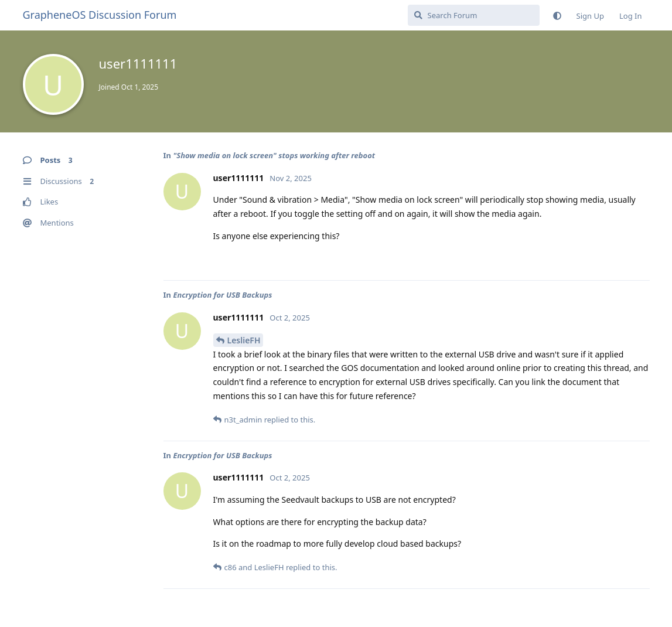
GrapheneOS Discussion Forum (100, 15)
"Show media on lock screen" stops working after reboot (274, 155)
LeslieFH (244, 340)
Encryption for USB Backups (222, 295)
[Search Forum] (474, 15)
